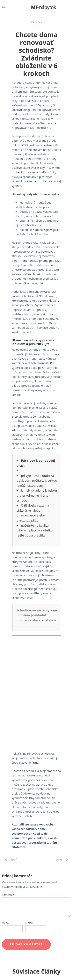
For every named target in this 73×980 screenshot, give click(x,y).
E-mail (29, 923)
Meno (5, 923)
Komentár (8, 895)
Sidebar (36, 22)
